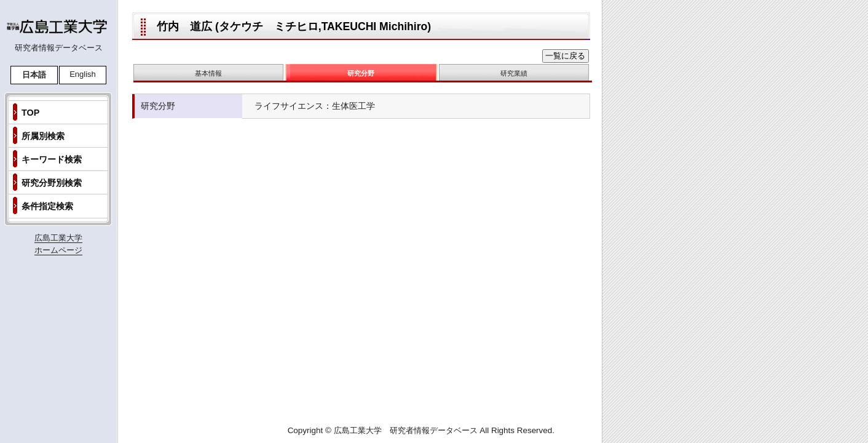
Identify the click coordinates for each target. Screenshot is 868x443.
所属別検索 (43, 136)
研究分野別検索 (52, 183)
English (83, 74)
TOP (30, 113)
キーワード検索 (52, 159)
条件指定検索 (47, 206)
